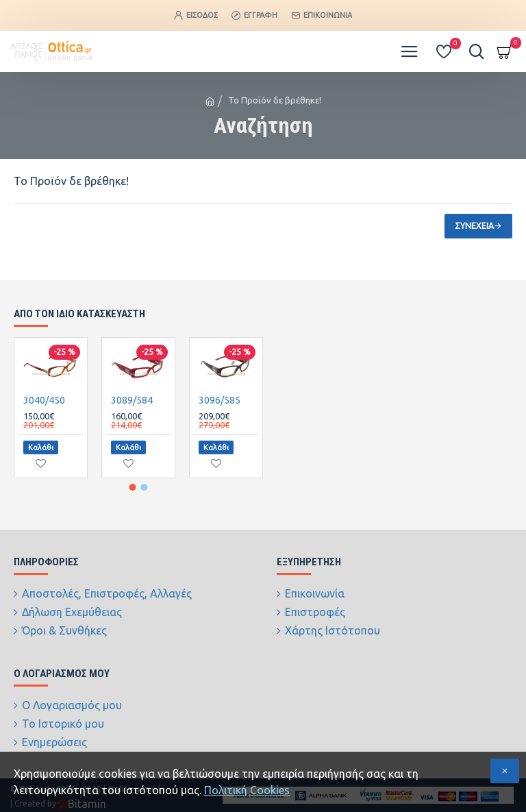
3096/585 (220, 413)
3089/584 (132, 413)
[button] (133, 499)
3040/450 (44, 413)
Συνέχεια (474, 226)
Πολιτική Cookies (247, 790)
